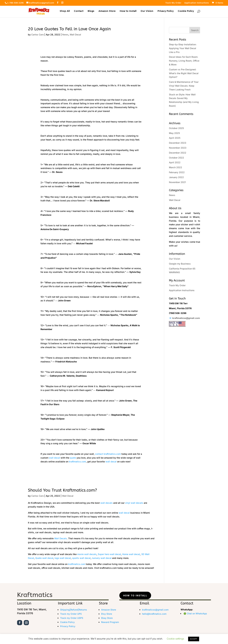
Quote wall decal (44, 558)
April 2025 (175, 138)
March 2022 (176, 167)
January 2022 (176, 177)
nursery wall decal (102, 558)
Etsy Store (107, 614)
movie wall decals (87, 554)
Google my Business (180, 264)
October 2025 (176, 128)
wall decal (54, 458)
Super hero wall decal (109, 554)
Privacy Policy (166, 11)
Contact (79, 11)
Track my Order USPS (72, 618)
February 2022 (177, 172)
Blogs (91, 11)
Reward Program (110, 622)
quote (73, 458)
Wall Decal (75, 35)
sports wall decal (81, 558)
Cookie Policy (186, 11)
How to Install (128, 11)
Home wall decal (131, 554)
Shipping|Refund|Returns (74, 610)
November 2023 (178, 148)
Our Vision (147, 11)
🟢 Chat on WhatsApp (195, 613)
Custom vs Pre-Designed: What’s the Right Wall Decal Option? (184, 73)
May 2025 (174, 133)
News (65, 35)
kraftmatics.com (112, 454)
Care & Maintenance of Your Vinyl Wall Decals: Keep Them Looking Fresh (184, 86)
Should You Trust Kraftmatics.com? (62, 490)
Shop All (65, 11)
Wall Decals (61, 538)
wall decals (107, 503)
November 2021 (177, 182)
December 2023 (178, 143)
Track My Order (173, 3)
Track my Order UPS (71, 614)
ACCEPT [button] (194, 639)
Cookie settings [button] (175, 639)
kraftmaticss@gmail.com (186, 318)
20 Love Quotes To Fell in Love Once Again (69, 29)
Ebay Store (107, 618)
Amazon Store (107, 11)
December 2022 (178, 153)
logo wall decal (63, 558)
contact (99, 454)
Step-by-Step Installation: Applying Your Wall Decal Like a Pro (183, 48)
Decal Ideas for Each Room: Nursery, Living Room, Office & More (184, 61)
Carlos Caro (37, 35)
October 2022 (176, 158)
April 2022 (175, 162)
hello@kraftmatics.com (154, 614)
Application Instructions (197, 3)
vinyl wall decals (134, 503)
